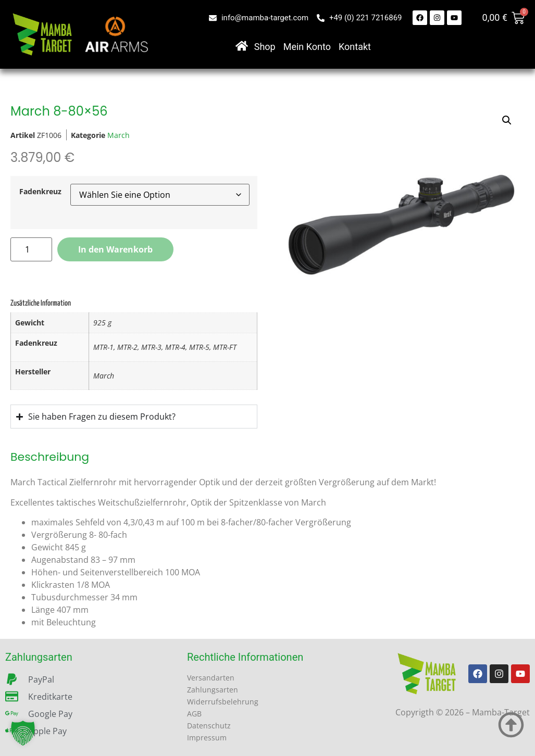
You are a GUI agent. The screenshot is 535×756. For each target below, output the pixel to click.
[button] (23, 733)
